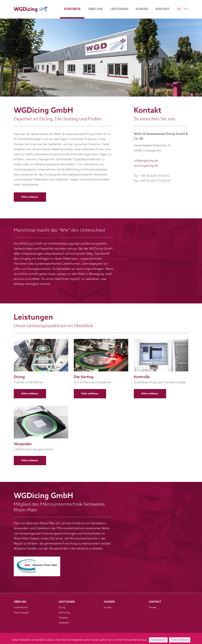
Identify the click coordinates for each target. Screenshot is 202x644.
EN (186, 9)
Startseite (72, 9)
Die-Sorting (64, 613)
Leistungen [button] (119, 9)
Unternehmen (21, 608)
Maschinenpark (21, 613)
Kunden (142, 9)
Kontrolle (63, 618)
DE (179, 9)
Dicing (62, 608)
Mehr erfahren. (30, 197)
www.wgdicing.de (146, 166)
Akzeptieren (158, 640)
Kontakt (163, 9)
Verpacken (64, 623)
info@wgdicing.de (146, 161)
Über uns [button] (95, 9)
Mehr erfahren (180, 640)
